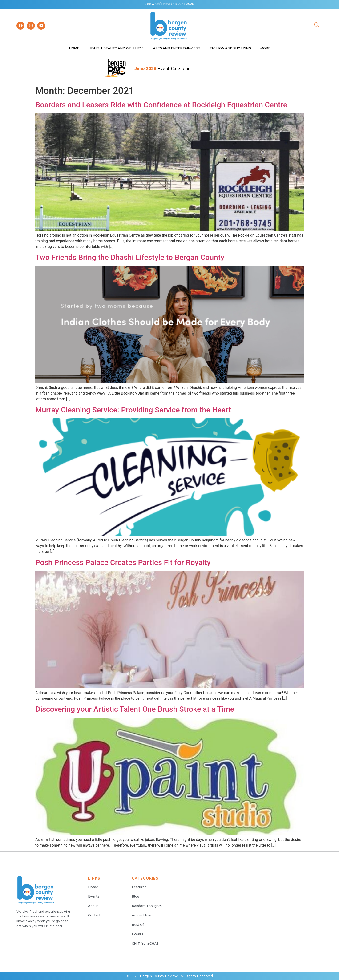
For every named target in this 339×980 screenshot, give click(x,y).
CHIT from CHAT (145, 943)
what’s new (161, 4)
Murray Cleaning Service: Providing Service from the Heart (133, 410)
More (265, 48)
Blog (135, 896)
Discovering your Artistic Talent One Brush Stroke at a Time (135, 709)
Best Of (138, 925)
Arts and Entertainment (177, 48)
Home (74, 48)
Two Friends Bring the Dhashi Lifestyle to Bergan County (130, 257)
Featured (139, 887)
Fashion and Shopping (230, 48)
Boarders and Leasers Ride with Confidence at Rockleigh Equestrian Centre (161, 105)
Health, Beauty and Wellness (116, 48)
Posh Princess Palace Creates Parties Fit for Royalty (123, 562)
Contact (94, 915)
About (93, 906)
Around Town (143, 915)
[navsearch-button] (317, 26)
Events (94, 896)
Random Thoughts (147, 906)
